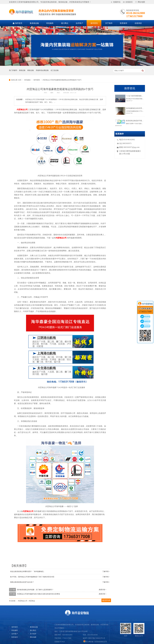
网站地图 (141, 2)
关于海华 (33, 634)
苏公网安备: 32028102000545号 (95, 642)
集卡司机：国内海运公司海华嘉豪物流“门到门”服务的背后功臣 (32, 577)
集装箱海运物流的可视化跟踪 (136, 121)
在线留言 (129, 2)
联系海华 (15, 637)
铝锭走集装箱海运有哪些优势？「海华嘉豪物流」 (28, 571)
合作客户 (15, 634)
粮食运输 (31, 70)
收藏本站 (117, 2)
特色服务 (15, 630)
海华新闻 (37, 80)
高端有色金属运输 (42, 70)
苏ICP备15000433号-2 (97, 638)
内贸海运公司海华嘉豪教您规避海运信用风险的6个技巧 (62, 80)
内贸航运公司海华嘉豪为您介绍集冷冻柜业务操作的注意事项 (38, 594)
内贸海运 (32, 601)
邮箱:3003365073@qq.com (129, 147)
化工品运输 (55, 70)
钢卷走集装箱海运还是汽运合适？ (22, 582)
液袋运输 (22, 70)
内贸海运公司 (23, 601)
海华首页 (15, 627)
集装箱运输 (34, 627)
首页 (20, 80)
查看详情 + (103, 590)
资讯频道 (27, 80)
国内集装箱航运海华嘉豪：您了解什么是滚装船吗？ (35, 590)
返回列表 (106, 600)
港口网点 (33, 630)
